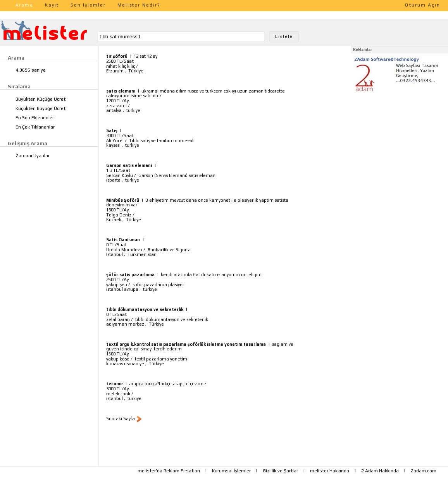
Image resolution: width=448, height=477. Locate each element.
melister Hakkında (330, 471)
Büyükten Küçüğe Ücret (40, 99)
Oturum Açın (423, 5)
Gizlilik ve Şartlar (280, 471)
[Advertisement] (400, 142)
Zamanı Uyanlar (33, 156)
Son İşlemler (88, 5)
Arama (24, 5)
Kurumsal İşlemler (231, 471)
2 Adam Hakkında (380, 471)
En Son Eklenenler (35, 118)
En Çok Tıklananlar (35, 127)
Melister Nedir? (139, 5)
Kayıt (52, 5)
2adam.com (424, 471)
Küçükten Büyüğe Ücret (40, 108)
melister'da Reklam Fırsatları (169, 471)
